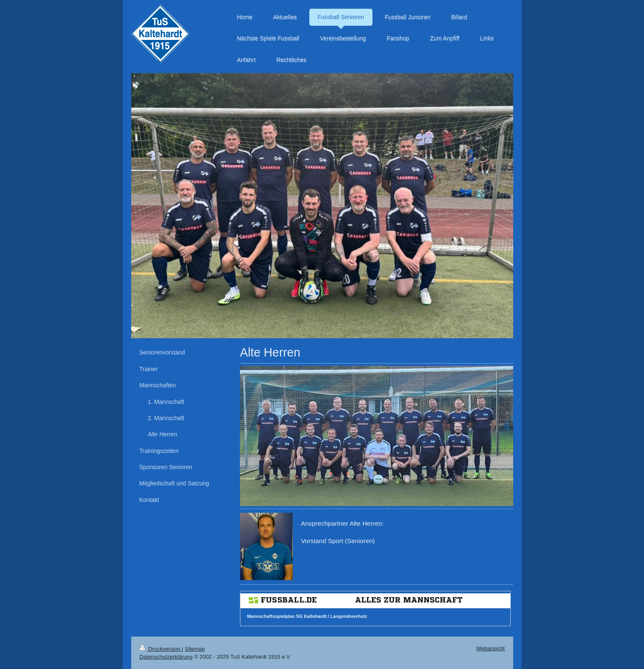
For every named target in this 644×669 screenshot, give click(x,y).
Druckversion (161, 649)
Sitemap (195, 649)
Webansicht (491, 648)
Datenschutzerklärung (166, 657)
